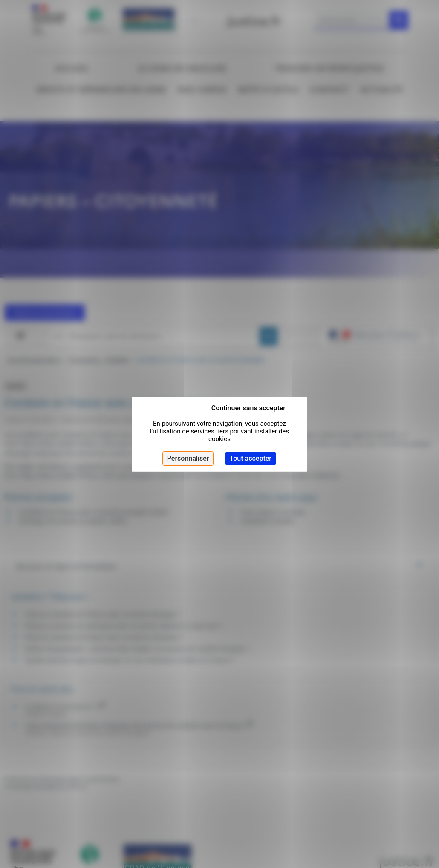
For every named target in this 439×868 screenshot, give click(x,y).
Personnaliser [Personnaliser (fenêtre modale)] (188, 458)
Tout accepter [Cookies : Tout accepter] (251, 458)
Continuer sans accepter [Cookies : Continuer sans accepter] (248, 408)
